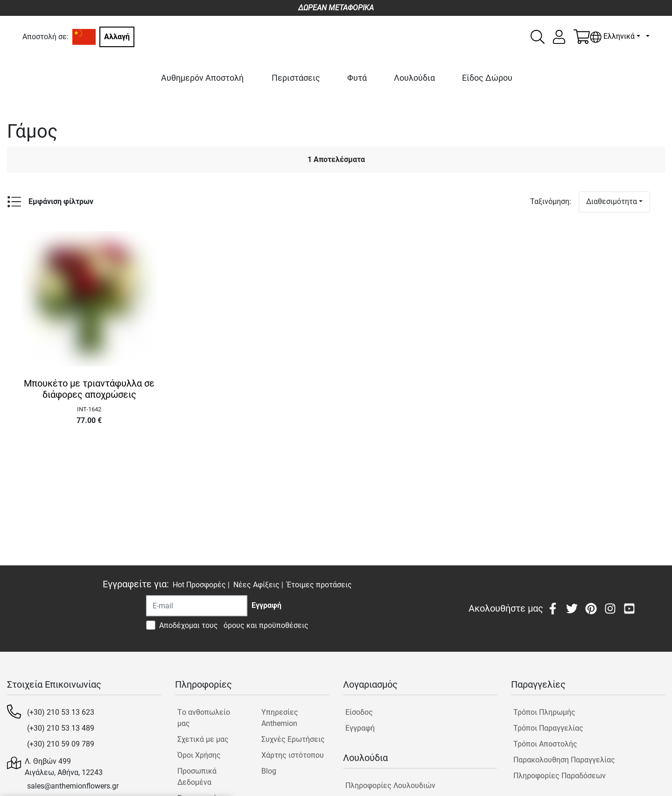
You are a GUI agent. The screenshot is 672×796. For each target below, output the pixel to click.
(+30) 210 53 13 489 (61, 728)
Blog (269, 771)
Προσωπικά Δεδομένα (197, 777)
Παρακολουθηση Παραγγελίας (564, 760)
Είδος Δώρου (487, 78)
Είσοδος (359, 712)
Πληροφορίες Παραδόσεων (560, 776)
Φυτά (357, 78)
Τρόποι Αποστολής (545, 744)
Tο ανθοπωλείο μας (204, 718)
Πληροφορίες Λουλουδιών (390, 785)
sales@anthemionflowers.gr (73, 786)
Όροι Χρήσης (199, 755)
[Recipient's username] (197, 606)
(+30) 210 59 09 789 (61, 744)
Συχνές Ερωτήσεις (293, 739)
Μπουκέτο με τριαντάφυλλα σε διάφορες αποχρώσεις (89, 389)
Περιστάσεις (296, 78)
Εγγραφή (360, 728)
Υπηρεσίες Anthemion (280, 718)
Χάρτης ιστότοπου (293, 755)
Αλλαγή (117, 37)
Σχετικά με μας (203, 739)
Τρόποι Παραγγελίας (548, 728)
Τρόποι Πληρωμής (544, 712)
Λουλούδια (414, 78)
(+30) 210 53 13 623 (61, 712)
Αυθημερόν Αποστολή (202, 78)
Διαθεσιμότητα (612, 201)
